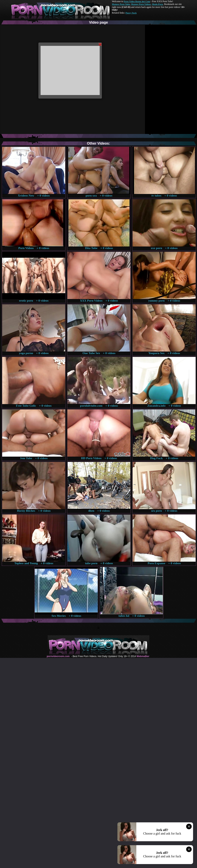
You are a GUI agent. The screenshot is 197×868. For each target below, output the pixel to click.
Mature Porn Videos (141, 4)
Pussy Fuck (131, 13)
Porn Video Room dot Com (137, 1)
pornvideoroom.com (58, 656)
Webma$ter (143, 656)
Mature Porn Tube (121, 4)
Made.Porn (158, 4)
